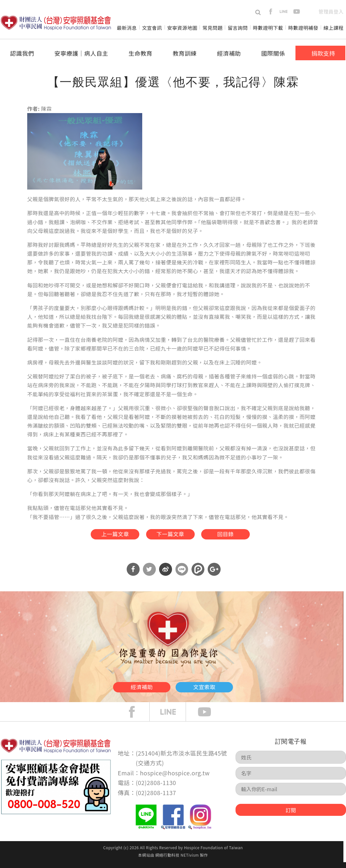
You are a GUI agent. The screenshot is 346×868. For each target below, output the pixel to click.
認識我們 (22, 53)
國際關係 (273, 53)
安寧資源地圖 (182, 28)
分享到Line (182, 575)
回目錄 (239, 536)
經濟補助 (229, 53)
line (284, 12)
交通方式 (150, 769)
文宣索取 (224, 690)
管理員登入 (331, 12)
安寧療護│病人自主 (81, 53)
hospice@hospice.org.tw (175, 778)
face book (137, 717)
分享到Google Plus (214, 575)
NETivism (190, 860)
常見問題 (213, 28)
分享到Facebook (133, 575)
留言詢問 (238, 28)
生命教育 (140, 53)
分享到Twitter (149, 575)
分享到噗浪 (198, 575)
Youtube (209, 717)
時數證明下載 (268, 28)
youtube (297, 12)
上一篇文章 (100, 536)
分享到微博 (166, 575)
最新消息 (127, 28)
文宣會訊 (152, 28)
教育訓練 (185, 53)
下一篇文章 (170, 536)
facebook (271, 12)
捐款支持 (323, 53)
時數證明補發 (303, 28)
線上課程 (334, 28)
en (310, 12)
